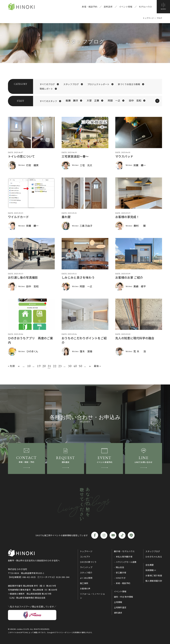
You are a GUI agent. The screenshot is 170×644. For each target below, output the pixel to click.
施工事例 (84, 583)
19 (38, 366)
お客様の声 (85, 588)
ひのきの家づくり (88, 562)
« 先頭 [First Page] (11, 366)
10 (29, 366)
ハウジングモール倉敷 (126, 562)
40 (75, 366)
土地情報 (118, 602)
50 (80, 366)
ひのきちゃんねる (154, 557)
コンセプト (85, 557)
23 (60, 366)
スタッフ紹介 (86, 573)
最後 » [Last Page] (97, 366)
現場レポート (46, 89)
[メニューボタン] (163, 7)
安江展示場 (121, 573)
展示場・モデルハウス (124, 551)
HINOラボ (121, 578)
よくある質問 (86, 578)
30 (69, 366)
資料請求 (108, 7)
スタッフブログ (71, 84)
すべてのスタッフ (48, 101)
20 (44, 366)
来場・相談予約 (90, 7)
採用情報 (150, 570)
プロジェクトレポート (98, 84)
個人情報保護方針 (154, 581)
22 (54, 366)
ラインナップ (86, 567)
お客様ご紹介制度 (154, 575)
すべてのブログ (47, 84)
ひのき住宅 (21, 7)
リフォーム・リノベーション (92, 596)
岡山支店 (120, 567)
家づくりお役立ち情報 (129, 84)
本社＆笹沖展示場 (124, 557)
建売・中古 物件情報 (124, 597)
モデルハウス (145, 7)
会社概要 (150, 565)
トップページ (86, 551)
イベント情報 (126, 7)
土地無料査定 (120, 607)
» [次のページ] (90, 366)
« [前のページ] (19, 366)
